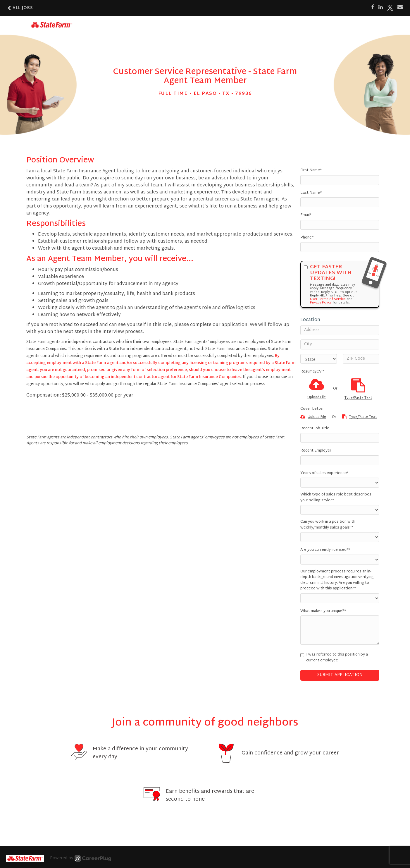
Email (306, 215)
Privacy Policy (321, 303)
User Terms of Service (328, 299)
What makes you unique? (323, 611)
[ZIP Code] (361, 359)
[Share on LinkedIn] (381, 8)
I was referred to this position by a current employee (334, 658)
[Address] (340, 330)
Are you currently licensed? (325, 550)
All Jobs (20, 8)
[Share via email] (400, 7)
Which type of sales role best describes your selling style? (336, 498)
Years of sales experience (324, 474)
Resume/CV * (312, 372)
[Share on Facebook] (373, 8)
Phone (307, 238)
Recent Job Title (315, 429)
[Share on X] (390, 8)
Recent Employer (316, 451)
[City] (340, 344)
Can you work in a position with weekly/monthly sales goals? (328, 525)
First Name (311, 171)
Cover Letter (312, 409)
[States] (319, 359)
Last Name (311, 193)
